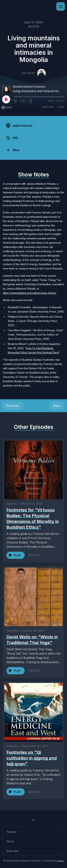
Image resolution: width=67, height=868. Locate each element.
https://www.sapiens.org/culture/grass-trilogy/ (30, 293)
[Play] (6, 99)
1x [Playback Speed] (23, 101)
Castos (60, 861)
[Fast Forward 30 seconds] (31, 101)
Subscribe (47, 107)
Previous (13, 406)
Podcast (11, 832)
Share (61, 107)
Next (57, 406)
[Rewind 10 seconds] (15, 101)
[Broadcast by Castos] (7, 108)
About (10, 841)
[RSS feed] (34, 820)
